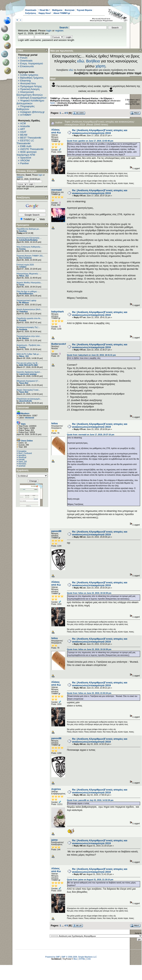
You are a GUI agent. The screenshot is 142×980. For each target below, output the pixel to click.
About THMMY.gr (62, 13)
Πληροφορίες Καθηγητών (26, 108)
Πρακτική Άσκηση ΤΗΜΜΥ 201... (30, 256)
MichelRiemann (26, 294)
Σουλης (22, 249)
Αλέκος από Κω (56, 131)
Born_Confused (25, 453)
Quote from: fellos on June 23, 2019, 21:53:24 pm (89, 693)
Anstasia (23, 329)
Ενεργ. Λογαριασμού (32, 63)
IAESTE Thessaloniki (32, 149)
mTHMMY (26, 115)
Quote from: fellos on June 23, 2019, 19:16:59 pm (89, 593)
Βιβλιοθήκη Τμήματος (32, 78)
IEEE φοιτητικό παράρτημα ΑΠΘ (27, 153)
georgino (22, 455)
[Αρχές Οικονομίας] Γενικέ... (28, 390)
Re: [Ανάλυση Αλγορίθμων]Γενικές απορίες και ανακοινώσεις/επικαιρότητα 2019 (100, 132)
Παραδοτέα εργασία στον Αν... (29, 318)
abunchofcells (25, 401)
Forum (24, 58)
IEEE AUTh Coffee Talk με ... (29, 354)
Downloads (31, 10)
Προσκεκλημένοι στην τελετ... (29, 336)
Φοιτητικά (70, 10)
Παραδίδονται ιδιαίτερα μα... (28, 229)
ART (23, 129)
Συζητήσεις (31, 13)
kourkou (23, 231)
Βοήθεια (93, 61)
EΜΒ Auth (26, 146)
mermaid (56, 190)
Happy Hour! (45, 13)
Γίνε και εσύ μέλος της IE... (28, 363)
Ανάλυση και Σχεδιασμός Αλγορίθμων (91, 101)
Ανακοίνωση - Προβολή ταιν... (29, 345)
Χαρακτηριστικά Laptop (26, 301)
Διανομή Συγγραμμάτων (33, 98)
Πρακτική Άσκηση (30, 89)
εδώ (81, 61)
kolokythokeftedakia (28, 240)
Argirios (56, 789)
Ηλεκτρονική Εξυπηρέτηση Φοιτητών (30, 93)
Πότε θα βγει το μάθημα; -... (28, 292)
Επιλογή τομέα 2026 (25, 265)
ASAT (23, 132)
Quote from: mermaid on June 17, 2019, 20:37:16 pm (91, 435)
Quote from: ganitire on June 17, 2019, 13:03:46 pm (90, 141)
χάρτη (100, 66)
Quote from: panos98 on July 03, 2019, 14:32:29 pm (90, 800)
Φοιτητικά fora (28, 83)
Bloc (75, 959)
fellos (55, 423)
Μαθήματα (57, 10)
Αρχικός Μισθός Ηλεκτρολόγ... (29, 283)
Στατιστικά (23, 407)
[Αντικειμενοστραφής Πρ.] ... (28, 327)
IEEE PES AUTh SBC (29, 365)
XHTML (82, 959)
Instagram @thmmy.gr (32, 112)
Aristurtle (25, 126)
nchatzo (23, 267)
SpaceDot (26, 158)
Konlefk (23, 320)
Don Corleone (25, 258)
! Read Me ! (44, 10)
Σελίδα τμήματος (29, 75)
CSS (89, 959)
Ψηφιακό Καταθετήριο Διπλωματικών (30, 102)
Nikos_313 (24, 276)
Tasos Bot (24, 383)
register (59, 31)
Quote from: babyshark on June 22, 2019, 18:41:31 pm (91, 355)
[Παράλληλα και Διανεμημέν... (29, 399)
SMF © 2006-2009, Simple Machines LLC (79, 957)
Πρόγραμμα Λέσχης (31, 86)
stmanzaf (22, 457)
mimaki (22, 460)
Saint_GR (23, 462)
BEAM (24, 135)
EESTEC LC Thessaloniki (25, 142)
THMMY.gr (55, 98)
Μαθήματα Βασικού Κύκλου (85, 98)
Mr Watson (24, 303)
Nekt (52, 103)
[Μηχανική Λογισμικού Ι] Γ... (28, 381)
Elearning (25, 81)
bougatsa (22, 451)
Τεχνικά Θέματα (84, 10)
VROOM (25, 160)
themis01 (22, 464)
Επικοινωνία (27, 66)
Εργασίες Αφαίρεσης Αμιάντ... (29, 372)
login (49, 31)
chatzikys (23, 312)
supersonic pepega (28, 374)
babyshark (58, 312)
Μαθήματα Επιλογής (60, 101)
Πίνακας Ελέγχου (27, 171)
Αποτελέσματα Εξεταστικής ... (29, 238)
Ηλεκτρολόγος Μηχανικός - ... (29, 274)
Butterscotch (59, 344)
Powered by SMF (53, 957)
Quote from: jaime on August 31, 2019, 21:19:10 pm (90, 880)
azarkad (22, 466)
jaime (54, 840)
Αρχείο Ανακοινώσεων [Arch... (29, 309)
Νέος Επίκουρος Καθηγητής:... (29, 247)
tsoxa (22, 285)
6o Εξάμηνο (106, 98)
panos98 (56, 531)
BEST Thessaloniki (31, 138)
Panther (25, 163)
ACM (23, 123)
